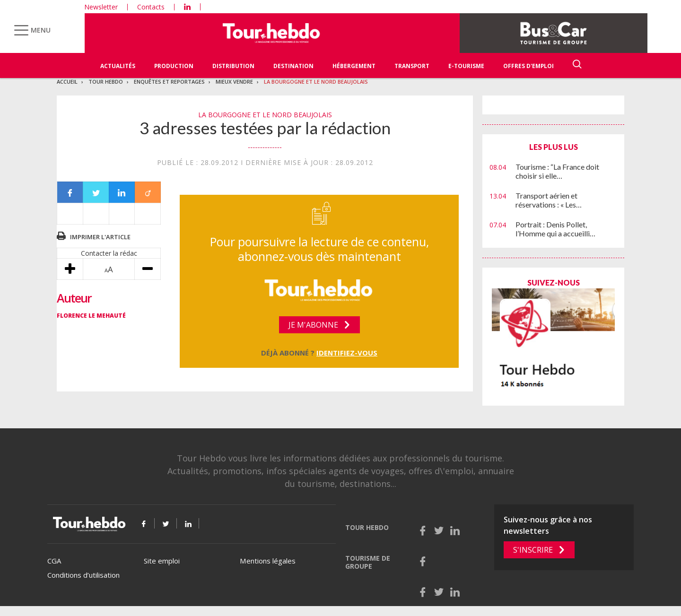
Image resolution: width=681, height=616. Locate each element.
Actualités (118, 66)
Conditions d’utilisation (83, 575)
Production (174, 66)
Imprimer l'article (100, 237)
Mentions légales (268, 561)
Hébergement (354, 66)
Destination (293, 66)
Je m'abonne (313, 325)
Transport (412, 66)
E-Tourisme (466, 66)
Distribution (233, 66)
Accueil (67, 82)
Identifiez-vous (347, 353)
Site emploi (162, 561)
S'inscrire (533, 550)
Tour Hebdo (106, 82)
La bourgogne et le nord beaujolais (316, 82)
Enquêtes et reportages (169, 82)
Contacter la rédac (109, 253)
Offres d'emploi (528, 66)
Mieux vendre (234, 82)
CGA (54, 561)
